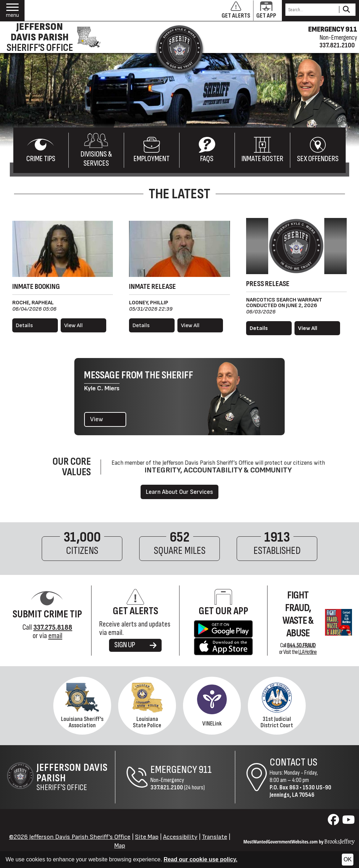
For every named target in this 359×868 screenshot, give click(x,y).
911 (205, 770)
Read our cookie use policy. (201, 859)
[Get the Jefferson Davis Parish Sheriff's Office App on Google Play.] (223, 628)
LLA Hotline (307, 652)
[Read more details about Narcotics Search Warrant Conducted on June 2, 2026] (269, 328)
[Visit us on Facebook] (334, 822)
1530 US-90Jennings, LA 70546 (300, 791)
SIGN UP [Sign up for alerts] (135, 645)
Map (120, 846)
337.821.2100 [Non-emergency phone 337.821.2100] (337, 45)
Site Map (147, 837)
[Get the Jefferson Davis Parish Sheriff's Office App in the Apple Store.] (223, 646)
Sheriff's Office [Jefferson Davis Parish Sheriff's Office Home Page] (76, 777)
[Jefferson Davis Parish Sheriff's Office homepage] (52, 37)
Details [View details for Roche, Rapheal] (24, 326)
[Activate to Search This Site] (346, 10)
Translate (215, 837)
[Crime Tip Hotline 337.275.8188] (53, 627)
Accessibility (180, 837)
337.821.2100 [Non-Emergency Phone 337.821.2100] (167, 787)
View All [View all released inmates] (190, 326)
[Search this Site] (311, 10)
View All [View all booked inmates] (73, 326)
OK (348, 859)
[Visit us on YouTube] (348, 822)
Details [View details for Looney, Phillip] (141, 326)
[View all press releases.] (317, 328)
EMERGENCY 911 (333, 29)
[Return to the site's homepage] (179, 48)
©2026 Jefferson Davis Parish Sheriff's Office (70, 837)
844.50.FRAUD (301, 645)
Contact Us (293, 762)
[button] (12, 11)
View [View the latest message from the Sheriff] (97, 419)
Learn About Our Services (179, 492)
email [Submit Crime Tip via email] (55, 636)
